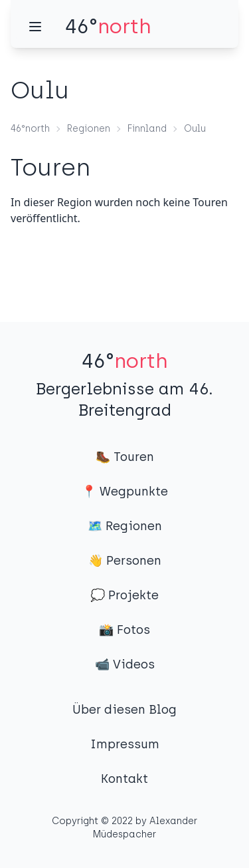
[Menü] (35, 27)
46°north (30, 129)
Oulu (195, 129)
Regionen (89, 129)
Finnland (147, 129)
